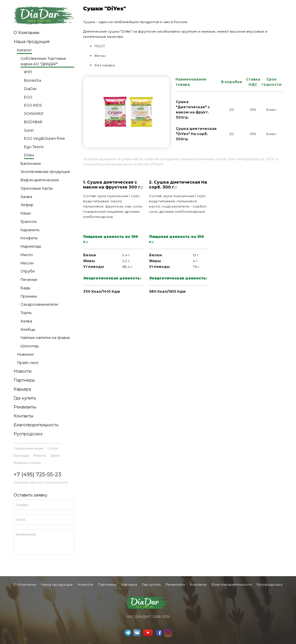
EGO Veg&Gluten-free (45, 138)
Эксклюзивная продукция (45, 172)
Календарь (21, 456)
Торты (26, 313)
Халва (26, 197)
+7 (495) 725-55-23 (37, 475)
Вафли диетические (40, 180)
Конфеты (29, 238)
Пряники (29, 296)
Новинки (25, 354)
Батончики (31, 164)
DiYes (29, 155)
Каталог (25, 50)
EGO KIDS (33, 105)
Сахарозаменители (39, 304)
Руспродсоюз (28, 434)
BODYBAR (33, 122)
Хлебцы (28, 330)
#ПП (28, 72)
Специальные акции (28, 448)
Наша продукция (32, 42)
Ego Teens (34, 147)
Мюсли (27, 263)
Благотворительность (36, 425)
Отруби (28, 271)
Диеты (55, 456)
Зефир (27, 205)
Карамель (30, 230)
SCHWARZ (34, 114)
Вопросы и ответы (27, 463)
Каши (26, 213)
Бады (25, 288)
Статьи (53, 448)
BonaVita (33, 80)
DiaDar (30, 89)
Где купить (25, 398)
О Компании (26, 33)
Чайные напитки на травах (45, 338)
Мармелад (31, 246)
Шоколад (29, 346)
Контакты (23, 416)
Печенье (29, 280)
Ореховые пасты (37, 188)
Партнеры (24, 380)
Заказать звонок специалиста (41, 482)
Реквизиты (25, 407)
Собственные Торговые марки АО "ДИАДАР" (43, 61)
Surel (29, 130)
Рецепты (40, 456)
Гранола (28, 222)
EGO (28, 97)
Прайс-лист (28, 363)
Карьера (22, 389)
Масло (27, 255)
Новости (23, 371)
